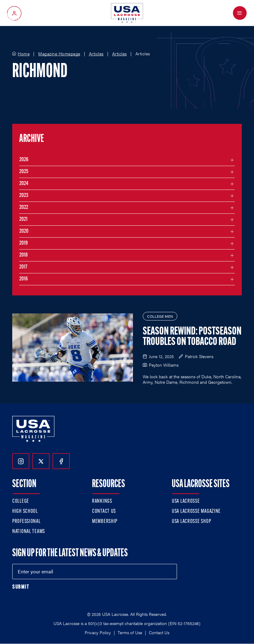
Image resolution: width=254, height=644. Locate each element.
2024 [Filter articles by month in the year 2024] (24, 184)
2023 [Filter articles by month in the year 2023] (24, 196)
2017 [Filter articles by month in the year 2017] (23, 267)
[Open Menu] (240, 13)
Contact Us (104, 511)
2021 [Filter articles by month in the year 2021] (23, 219)
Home (24, 54)
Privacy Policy (98, 632)
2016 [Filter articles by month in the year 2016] (24, 279)
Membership (105, 522)
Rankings (102, 501)
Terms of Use (130, 632)
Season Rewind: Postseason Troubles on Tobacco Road (192, 337)
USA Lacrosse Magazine (196, 511)
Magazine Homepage (59, 54)
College (21, 501)
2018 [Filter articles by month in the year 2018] (24, 255)
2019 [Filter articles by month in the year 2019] (24, 243)
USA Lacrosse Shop (191, 522)
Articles (96, 54)
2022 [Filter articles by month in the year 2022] (24, 207)
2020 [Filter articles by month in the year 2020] (24, 231)
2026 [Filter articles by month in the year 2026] (24, 160)
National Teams (29, 532)
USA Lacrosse (186, 501)
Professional (26, 522)
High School (25, 511)
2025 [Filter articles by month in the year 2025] (24, 172)
